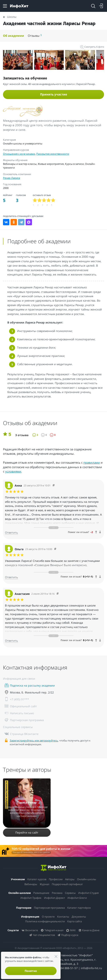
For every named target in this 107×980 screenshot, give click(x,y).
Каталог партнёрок (79, 908)
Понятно (31, 971)
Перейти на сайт (27, 832)
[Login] (101, 6)
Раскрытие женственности (53, 154)
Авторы (70, 879)
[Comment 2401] (55, 549)
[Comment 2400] (58, 594)
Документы (79, 917)
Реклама (57, 893)
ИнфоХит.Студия (88, 893)
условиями (13, 471)
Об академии (13, 36)
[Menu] (5, 6)
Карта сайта (75, 921)
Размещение (41, 893)
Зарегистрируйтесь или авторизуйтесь (34, 740)
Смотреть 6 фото (92, 47)
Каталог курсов (37, 879)
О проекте (48, 917)
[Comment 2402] (54, 485)
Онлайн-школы (87, 879)
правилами (92, 462)
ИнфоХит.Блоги (77, 898)
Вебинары (31, 884)
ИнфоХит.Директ (54, 898)
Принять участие (54, 94)
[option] (19, 60)
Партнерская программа (49, 908)
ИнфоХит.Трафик (31, 898)
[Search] (93, 6)
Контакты (63, 917)
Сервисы (70, 893)
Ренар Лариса (12, 178)
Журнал (44, 884)
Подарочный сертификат (67, 884)
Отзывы (35, 36)
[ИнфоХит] (19, 6)
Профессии (56, 879)
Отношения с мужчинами (19, 154)
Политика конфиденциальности (45, 921)
